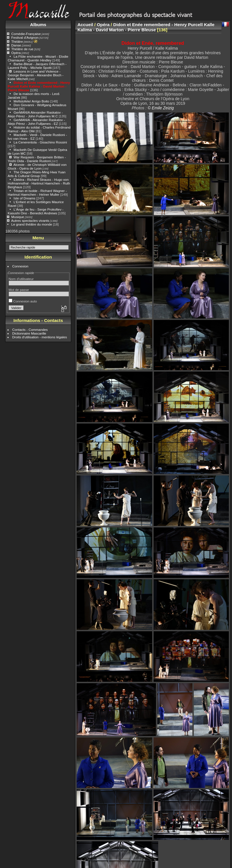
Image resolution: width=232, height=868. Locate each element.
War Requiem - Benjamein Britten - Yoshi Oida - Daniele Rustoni (37, 159)
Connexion (20, 266)
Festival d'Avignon (25, 37)
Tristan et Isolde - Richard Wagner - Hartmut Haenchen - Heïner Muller (37, 193)
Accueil (85, 25)
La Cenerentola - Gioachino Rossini (40, 142)
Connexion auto (23, 301)
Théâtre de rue (22, 49)
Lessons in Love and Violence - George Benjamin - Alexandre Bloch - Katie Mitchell (36, 75)
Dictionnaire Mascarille (29, 333)
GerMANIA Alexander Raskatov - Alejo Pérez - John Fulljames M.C (35, 114)
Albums (38, 25)
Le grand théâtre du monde (32, 224)
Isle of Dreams (24, 198)
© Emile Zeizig (161, 108)
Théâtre (17, 41)
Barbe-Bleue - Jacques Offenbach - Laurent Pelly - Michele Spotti (37, 66)
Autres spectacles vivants (30, 221)
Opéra (16, 53)
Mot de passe (19, 290)
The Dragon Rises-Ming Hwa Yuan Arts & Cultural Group (37, 174)
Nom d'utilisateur (21, 279)
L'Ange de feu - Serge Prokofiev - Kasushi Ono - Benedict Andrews (36, 211)
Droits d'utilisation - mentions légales (40, 337)
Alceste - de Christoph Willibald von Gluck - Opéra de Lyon (37, 166)
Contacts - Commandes (30, 330)
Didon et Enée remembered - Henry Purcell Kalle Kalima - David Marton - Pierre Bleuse (39, 86)
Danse (16, 45)
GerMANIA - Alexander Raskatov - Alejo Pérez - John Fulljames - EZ (36, 122)
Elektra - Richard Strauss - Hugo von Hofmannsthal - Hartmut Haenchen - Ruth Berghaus (39, 183)
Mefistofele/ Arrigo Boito (31, 101)
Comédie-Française (26, 34)
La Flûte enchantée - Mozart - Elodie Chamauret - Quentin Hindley (38, 58)
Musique (18, 217)
